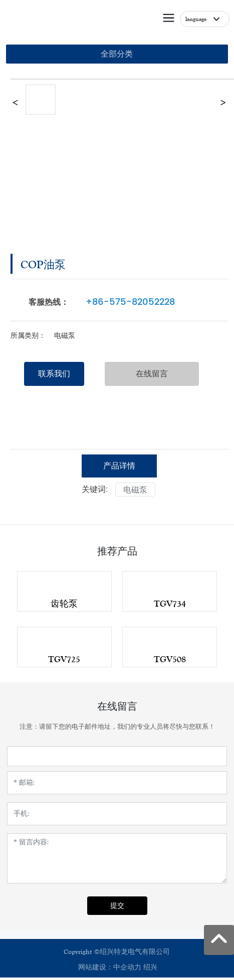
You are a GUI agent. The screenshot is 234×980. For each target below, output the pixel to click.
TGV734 (170, 604)
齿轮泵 (64, 604)
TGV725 (64, 659)
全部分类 (117, 54)
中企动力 (127, 967)
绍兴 (150, 967)
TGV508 (170, 659)
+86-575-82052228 (130, 302)
